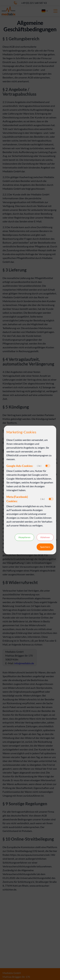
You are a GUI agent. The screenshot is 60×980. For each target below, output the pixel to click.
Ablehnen (45, 537)
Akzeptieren (24, 537)
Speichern (45, 547)
